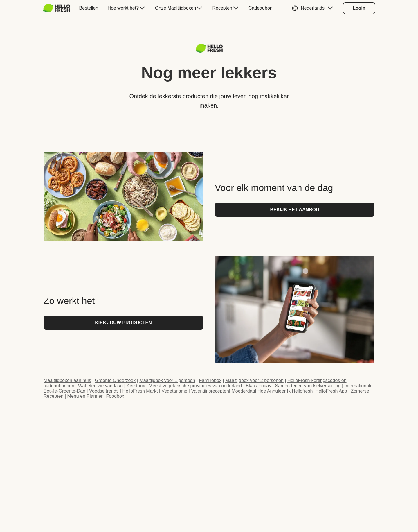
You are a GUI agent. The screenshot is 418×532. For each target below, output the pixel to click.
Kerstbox (136, 386)
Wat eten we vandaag (100, 386)
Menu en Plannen (85, 396)
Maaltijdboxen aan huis (67, 380)
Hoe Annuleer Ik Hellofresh (285, 391)
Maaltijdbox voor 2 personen (254, 380)
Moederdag (243, 391)
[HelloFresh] (56, 8)
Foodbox (115, 396)
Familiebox (210, 380)
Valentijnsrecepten (210, 391)
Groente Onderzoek (115, 380)
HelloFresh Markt (140, 391)
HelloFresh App (331, 391)
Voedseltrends (104, 391)
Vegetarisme (174, 391)
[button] (314, 8)
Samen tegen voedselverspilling (308, 386)
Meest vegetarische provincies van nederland (195, 386)
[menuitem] (59, 8)
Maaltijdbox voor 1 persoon (167, 380)
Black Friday (258, 386)
